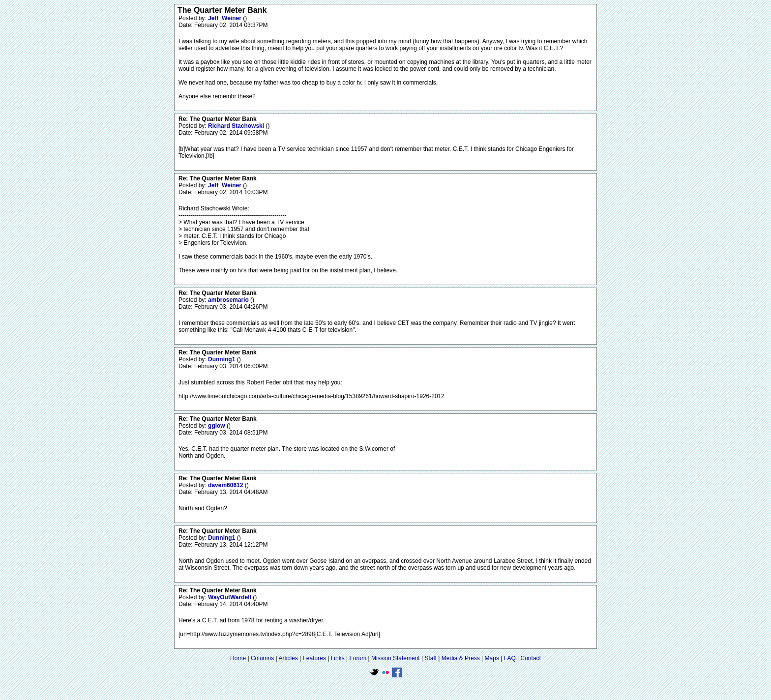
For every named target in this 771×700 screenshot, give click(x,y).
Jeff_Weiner (225, 18)
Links (338, 658)
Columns (262, 658)
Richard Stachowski (237, 126)
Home (238, 658)
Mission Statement (396, 658)
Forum (358, 658)
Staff (430, 658)
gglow (217, 426)
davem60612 (226, 485)
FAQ (510, 658)
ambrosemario (229, 300)
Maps (492, 658)
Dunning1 (222, 359)
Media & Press (461, 658)
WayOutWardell (230, 597)
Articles (288, 658)
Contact (531, 658)
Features (314, 658)
